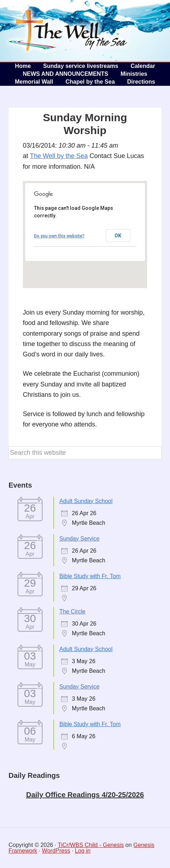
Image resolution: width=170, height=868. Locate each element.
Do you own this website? (59, 236)
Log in (83, 851)
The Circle (72, 611)
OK (118, 236)
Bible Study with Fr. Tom (90, 576)
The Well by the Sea (68, 30)
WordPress (56, 851)
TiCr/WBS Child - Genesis (91, 845)
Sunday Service (79, 539)
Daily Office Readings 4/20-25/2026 (85, 795)
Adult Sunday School (86, 501)
